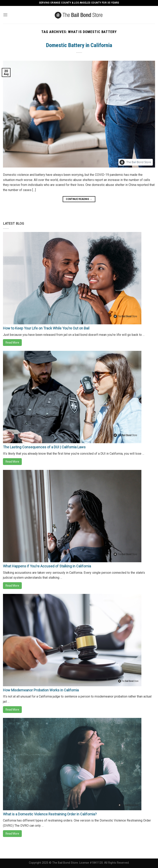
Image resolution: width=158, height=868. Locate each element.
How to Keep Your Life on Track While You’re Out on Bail (46, 328)
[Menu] (5, 15)
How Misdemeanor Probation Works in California (41, 690)
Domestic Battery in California (79, 45)
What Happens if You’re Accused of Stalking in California (47, 566)
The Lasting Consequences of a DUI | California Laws (44, 447)
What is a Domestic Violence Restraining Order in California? (50, 814)
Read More (12, 343)
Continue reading (79, 199)
